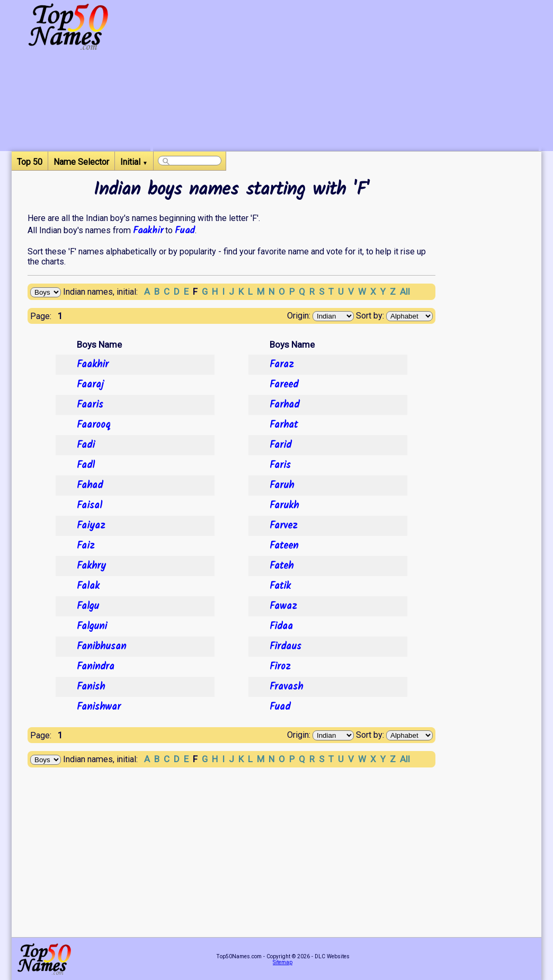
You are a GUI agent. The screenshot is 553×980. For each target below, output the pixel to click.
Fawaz (283, 606)
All (405, 292)
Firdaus (286, 647)
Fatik (280, 586)
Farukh (284, 506)
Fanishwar (99, 707)
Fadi (86, 445)
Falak (88, 586)
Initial (134, 162)
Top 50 (30, 162)
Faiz (86, 546)
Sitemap (283, 962)
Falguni (92, 626)
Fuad (185, 231)
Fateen (284, 546)
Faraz (282, 365)
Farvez (283, 526)
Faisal (90, 506)
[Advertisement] (346, 77)
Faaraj (90, 385)
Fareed (284, 385)
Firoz (280, 667)
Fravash (286, 687)
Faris (280, 465)
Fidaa (281, 626)
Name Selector (81, 162)
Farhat (284, 425)
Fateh (282, 566)
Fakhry (91, 566)
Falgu (88, 606)
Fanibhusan (101, 647)
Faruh (282, 485)
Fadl (86, 465)
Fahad (90, 485)
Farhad (284, 405)
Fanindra (96, 667)
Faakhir (148, 231)
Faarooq (93, 425)
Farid (280, 445)
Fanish (91, 687)
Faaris (90, 405)
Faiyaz (91, 526)
